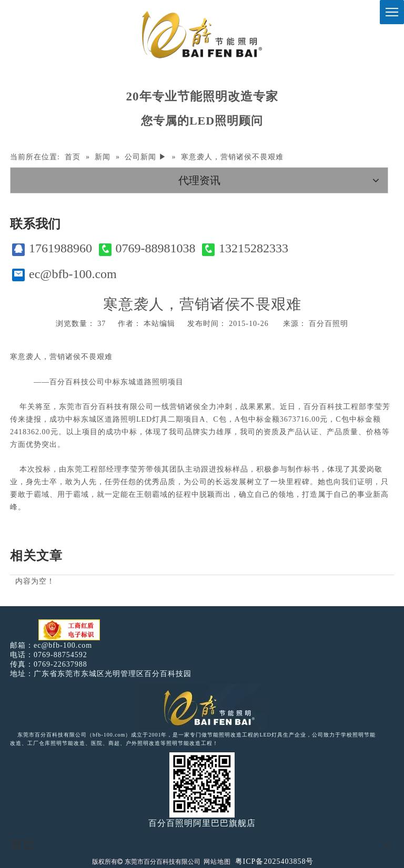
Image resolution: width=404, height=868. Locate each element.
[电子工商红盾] (69, 630)
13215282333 (245, 248)
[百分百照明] (202, 34)
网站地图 (217, 862)
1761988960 (52, 248)
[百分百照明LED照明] (202, 707)
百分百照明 (329, 324)
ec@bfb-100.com (64, 274)
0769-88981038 (147, 248)
